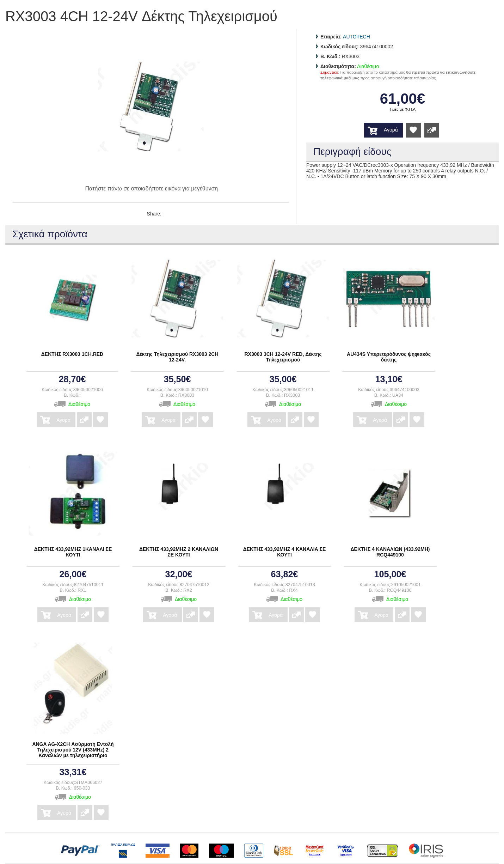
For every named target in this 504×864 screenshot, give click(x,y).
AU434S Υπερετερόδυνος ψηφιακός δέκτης (389, 357)
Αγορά (391, 130)
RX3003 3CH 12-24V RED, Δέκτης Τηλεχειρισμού (283, 357)
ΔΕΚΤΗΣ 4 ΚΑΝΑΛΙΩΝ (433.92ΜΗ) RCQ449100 (390, 552)
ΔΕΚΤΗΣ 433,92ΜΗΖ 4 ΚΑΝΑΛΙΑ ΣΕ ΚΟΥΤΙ (285, 552)
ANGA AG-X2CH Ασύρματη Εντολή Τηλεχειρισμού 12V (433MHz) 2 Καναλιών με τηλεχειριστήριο (73, 750)
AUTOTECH (357, 37)
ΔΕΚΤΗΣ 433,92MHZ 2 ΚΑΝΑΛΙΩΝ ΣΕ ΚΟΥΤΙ (179, 552)
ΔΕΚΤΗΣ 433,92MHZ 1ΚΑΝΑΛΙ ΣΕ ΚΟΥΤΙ (73, 552)
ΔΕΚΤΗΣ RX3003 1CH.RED (72, 354)
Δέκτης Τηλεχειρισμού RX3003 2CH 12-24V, (177, 357)
